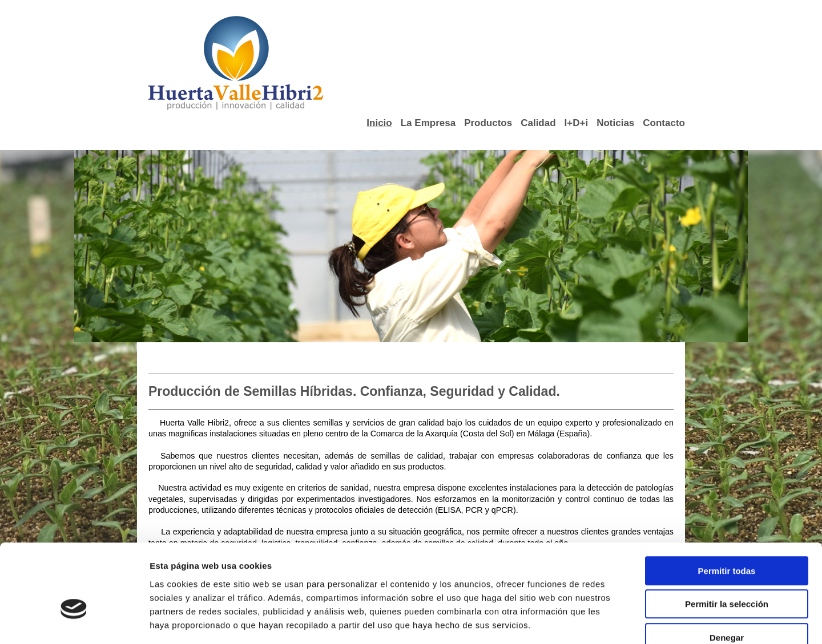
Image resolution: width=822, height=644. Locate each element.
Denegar (727, 571)
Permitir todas (727, 505)
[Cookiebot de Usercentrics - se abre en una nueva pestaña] (74, 622)
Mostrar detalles (613, 621)
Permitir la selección (727, 538)
